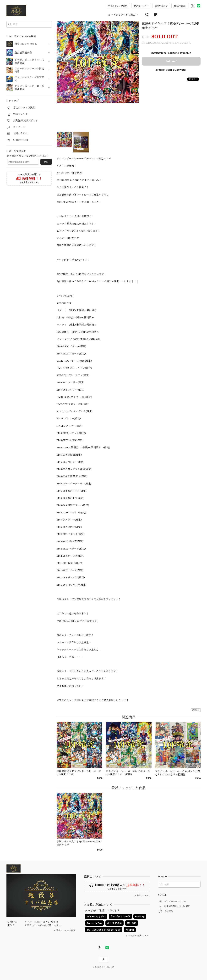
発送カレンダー (141, 6)
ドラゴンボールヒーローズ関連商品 (29, 88)
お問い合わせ (161, 6)
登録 (46, 162)
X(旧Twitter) (180, 6)
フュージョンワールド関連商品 (29, 70)
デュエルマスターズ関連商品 (29, 79)
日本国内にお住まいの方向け (171, 70)
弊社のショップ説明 (118, 6)
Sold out (171, 61)
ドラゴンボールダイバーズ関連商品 (29, 61)
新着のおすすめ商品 (26, 44)
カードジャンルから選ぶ (124, 15)
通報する (196, 710)
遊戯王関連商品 (23, 53)
